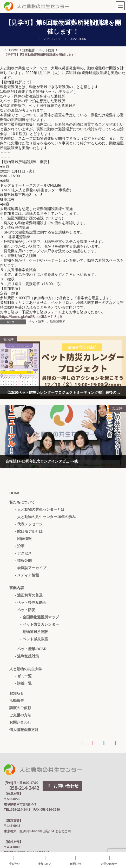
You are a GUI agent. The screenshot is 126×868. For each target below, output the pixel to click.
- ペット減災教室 (34, 639)
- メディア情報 (27, 575)
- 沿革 (20, 546)
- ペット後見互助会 (31, 602)
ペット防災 (36, 322)
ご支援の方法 (20, 715)
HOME (15, 493)
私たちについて (22, 502)
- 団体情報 (23, 539)
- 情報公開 (23, 561)
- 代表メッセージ (29, 524)
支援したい (76, 860)
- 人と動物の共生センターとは (40, 509)
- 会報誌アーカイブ (31, 568)
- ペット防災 (25, 610)
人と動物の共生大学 (26, 669)
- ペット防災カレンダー (40, 624)
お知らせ (17, 693)
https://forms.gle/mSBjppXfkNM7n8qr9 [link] (31, 317)
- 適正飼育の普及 (29, 595)
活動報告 (17, 700)
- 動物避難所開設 (34, 632)
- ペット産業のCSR (31, 649)
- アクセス (23, 553)
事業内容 (17, 588)
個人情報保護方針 (24, 730)
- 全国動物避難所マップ (40, 617)
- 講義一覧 (23, 683)
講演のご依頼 (20, 708)
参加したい (45, 860)
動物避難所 (58, 322)
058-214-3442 (22, 788)
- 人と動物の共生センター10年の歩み (45, 517)
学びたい (15, 860)
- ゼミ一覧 (23, 676)
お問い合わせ (20, 722)
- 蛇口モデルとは (29, 531)
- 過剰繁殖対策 (27, 656)
